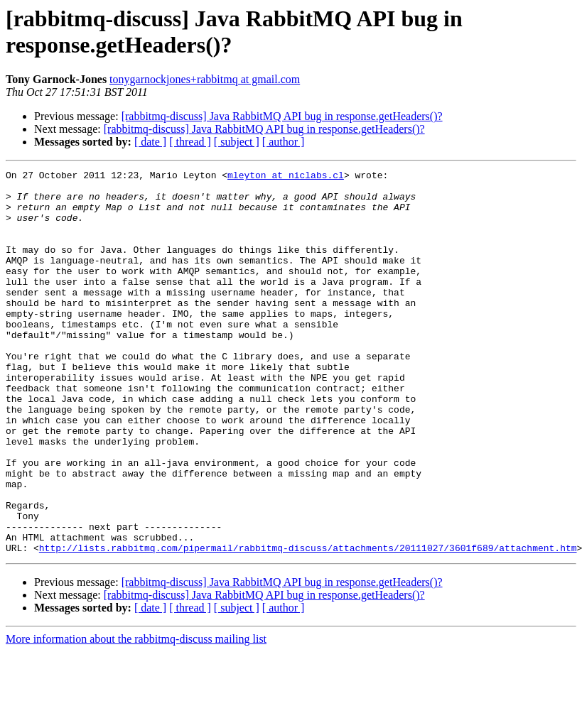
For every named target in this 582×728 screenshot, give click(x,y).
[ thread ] (190, 142)
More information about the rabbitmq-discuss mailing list (136, 716)
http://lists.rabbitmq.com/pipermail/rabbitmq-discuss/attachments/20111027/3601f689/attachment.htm (308, 624)
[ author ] (284, 142)
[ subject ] (237, 142)
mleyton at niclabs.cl (286, 177)
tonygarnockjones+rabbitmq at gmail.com (205, 79)
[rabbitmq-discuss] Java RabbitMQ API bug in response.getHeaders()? (282, 116)
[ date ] (150, 142)
